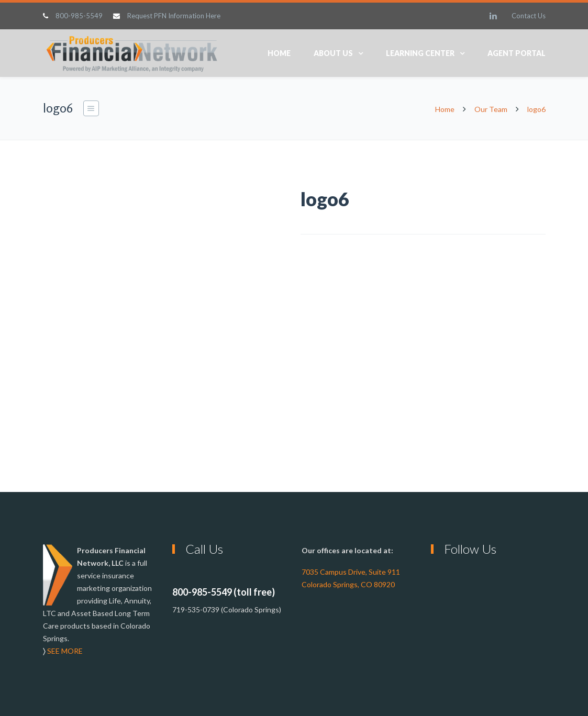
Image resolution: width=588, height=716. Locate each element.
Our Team (491, 109)
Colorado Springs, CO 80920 (348, 584)
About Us (333, 53)
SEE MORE (65, 651)
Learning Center (420, 53)
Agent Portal (517, 53)
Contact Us (529, 16)
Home (279, 53)
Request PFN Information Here (174, 16)
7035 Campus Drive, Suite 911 (351, 572)
